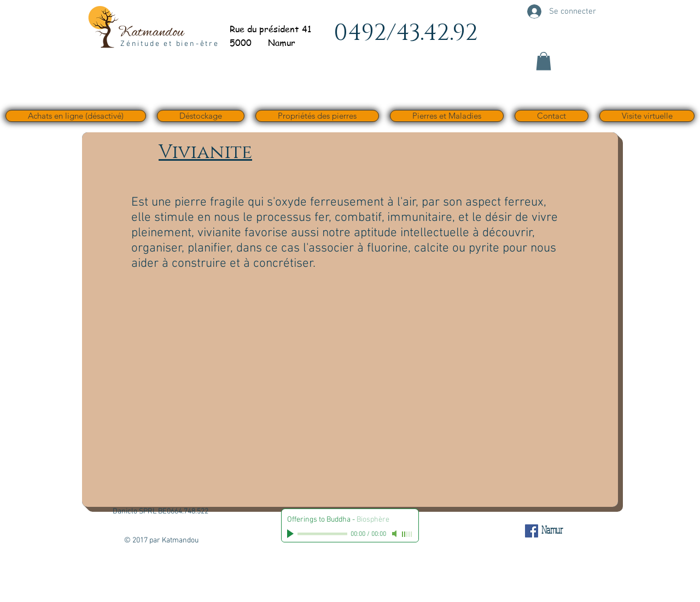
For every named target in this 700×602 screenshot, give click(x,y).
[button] (544, 61)
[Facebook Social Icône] (532, 531)
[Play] (291, 534)
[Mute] (395, 534)
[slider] (407, 534)
